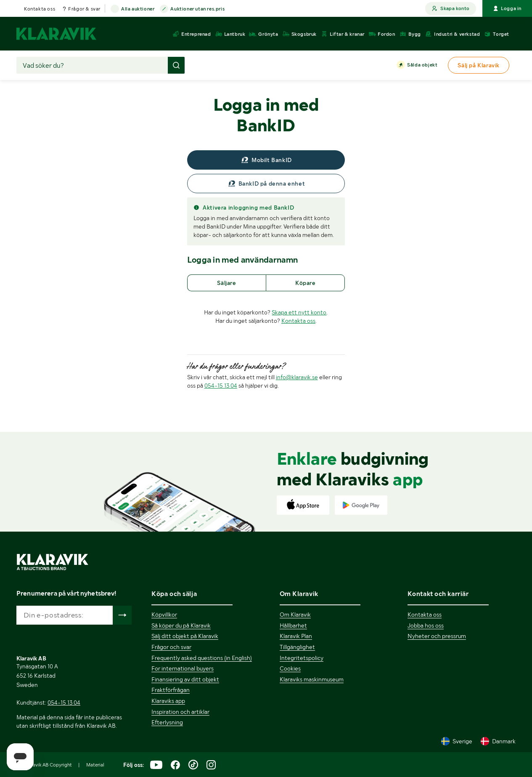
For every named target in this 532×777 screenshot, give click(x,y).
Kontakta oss (40, 9)
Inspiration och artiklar (180, 712)
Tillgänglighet (297, 647)
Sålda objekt (422, 65)
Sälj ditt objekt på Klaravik (185, 636)
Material (95, 765)
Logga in (507, 8)
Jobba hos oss (426, 625)
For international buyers (183, 668)
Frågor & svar (84, 9)
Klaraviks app (168, 701)
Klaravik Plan (296, 636)
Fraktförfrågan (171, 690)
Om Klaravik (295, 615)
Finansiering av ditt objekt (185, 679)
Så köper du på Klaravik (181, 625)
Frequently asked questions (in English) (202, 658)
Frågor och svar (171, 647)
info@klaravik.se (297, 377)
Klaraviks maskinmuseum (312, 679)
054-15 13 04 (221, 386)
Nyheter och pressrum (437, 636)
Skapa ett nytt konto (299, 312)
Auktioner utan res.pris (197, 9)
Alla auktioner (138, 9)
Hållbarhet (293, 625)
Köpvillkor (164, 615)
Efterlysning (167, 722)
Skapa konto (451, 9)
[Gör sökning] (176, 65)
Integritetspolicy (302, 658)
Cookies (290, 668)
